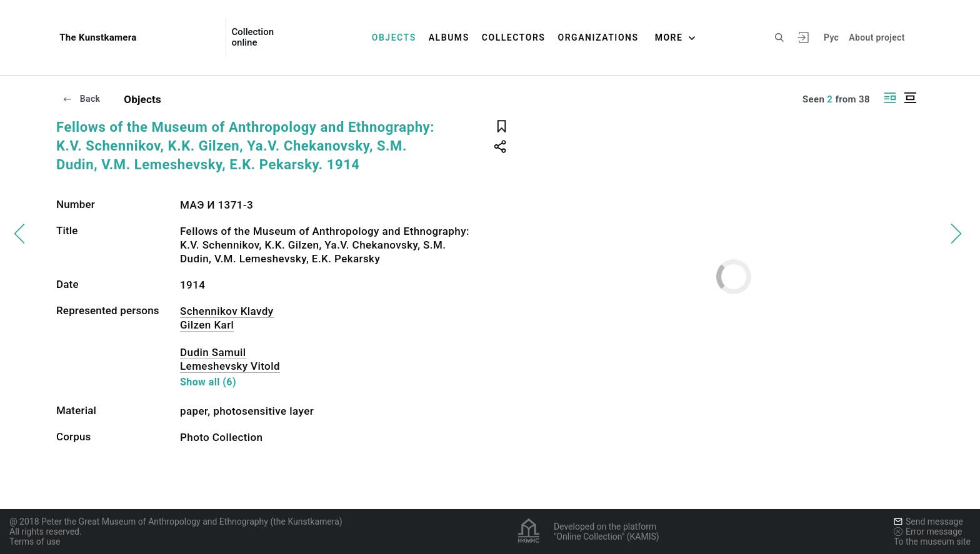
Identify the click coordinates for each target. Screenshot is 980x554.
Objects (394, 37)
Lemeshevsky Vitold (230, 366)
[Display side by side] (890, 98)
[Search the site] (779, 37)
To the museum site (932, 542)
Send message (928, 522)
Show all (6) (208, 382)
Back (81, 99)
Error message (928, 532)
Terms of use (35, 542)
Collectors (514, 37)
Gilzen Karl (207, 325)
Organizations (598, 37)
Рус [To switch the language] (831, 37)
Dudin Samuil (213, 352)
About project (877, 37)
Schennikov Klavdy (227, 311)
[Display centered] (910, 98)
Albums (449, 37)
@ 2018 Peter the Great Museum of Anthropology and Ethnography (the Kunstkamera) (176, 522)
